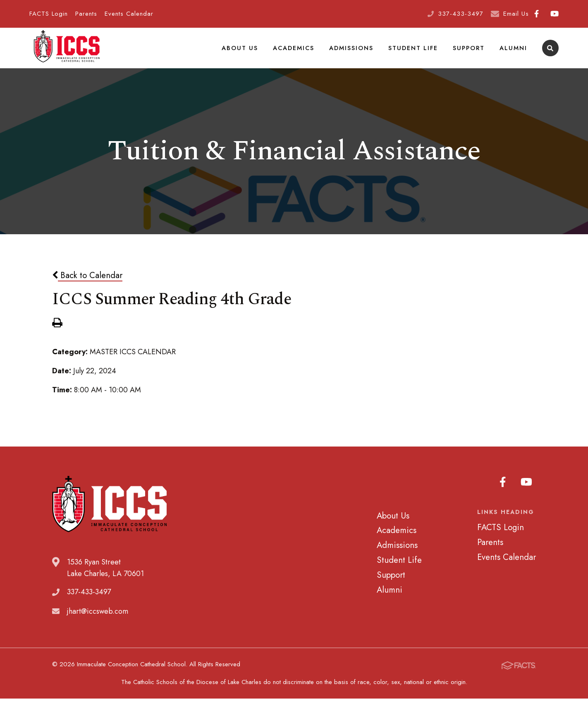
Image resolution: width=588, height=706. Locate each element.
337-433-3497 (461, 14)
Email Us (516, 14)
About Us (243, 51)
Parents (86, 14)
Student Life (415, 51)
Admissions (353, 51)
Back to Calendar (87, 283)
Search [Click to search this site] (550, 52)
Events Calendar (129, 14)
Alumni (514, 51)
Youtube (555, 14)
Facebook (537, 14)
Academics (296, 51)
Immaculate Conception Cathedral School (67, 52)
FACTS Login (49, 14)
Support (470, 51)
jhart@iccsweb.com (98, 619)
